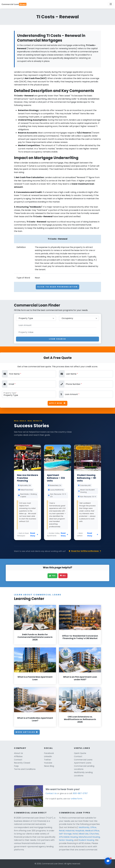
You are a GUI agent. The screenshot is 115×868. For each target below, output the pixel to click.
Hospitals (80, 831)
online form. (77, 799)
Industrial (70, 831)
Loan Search (57, 339)
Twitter (48, 760)
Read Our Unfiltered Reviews (85, 551)
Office (93, 827)
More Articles (27, 732)
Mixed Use (83, 834)
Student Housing (86, 840)
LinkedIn (48, 756)
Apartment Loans (83, 763)
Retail (62, 831)
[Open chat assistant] (108, 861)
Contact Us (51, 793)
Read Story (34, 534)
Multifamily (84, 827)
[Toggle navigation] (111, 4)
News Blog (49, 766)
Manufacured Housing (89, 837)
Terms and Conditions (25, 769)
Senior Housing (66, 840)
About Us (18, 753)
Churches (94, 834)
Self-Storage (65, 834)
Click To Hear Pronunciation (58, 287)
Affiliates (18, 756)
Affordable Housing (68, 837)
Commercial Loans (83, 760)
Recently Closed (22, 763)
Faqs (16, 766)
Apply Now (57, 403)
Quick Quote (80, 753)
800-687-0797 (80, 793)
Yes (52, 576)
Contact (18, 760)
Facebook (49, 753)
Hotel (75, 834)
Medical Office (92, 831)
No (63, 576)
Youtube (48, 763)
